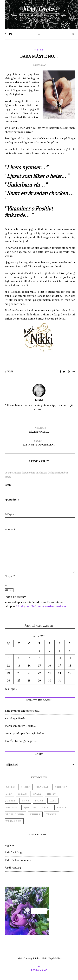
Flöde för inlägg (13, 852)
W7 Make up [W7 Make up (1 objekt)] (13, 821)
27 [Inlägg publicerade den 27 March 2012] (19, 681)
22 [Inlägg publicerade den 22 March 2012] (39, 673)
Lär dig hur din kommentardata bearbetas (41, 606)
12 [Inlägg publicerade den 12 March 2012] (8, 666)
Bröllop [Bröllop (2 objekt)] (61, 787)
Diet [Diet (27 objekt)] (9, 794)
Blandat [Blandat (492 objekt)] (42, 787)
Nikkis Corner (39, 9)
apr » (14, 689)
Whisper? (9, 576)
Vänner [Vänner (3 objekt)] (51, 814)
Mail (20, 958)
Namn (8, 485)
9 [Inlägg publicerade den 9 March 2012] (50, 658)
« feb (6, 689)
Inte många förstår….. (16, 718)
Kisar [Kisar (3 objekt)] (25, 801)
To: (5, 585)
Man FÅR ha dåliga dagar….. (20, 741)
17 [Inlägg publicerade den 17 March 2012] (60, 666)
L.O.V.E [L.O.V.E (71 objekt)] (39, 801)
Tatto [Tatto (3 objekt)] (46, 808)
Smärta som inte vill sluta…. (20, 726)
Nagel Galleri (55, 958)
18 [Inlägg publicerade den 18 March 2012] (70, 666)
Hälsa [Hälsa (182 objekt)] (37, 794)
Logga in (9, 845)
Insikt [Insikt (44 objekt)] (52, 794)
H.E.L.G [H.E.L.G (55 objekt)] (22, 794)
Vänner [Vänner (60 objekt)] (35, 814)
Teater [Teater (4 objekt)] (62, 808)
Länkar (37, 958)
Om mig (28, 958)
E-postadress (12, 500)
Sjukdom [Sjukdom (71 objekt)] (30, 808)
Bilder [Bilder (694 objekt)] (26, 787)
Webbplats (9, 514)
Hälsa (39, 50)
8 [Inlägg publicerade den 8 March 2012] (39, 658)
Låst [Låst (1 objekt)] (53, 801)
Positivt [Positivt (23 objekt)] (12, 808)
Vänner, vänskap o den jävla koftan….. (26, 733)
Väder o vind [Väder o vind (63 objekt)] (15, 814)
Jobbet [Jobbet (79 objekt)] (11, 801)
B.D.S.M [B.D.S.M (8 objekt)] (10, 787)
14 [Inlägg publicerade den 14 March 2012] (29, 666)
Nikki (10, 372)
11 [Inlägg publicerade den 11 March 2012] (70, 658)
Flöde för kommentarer (17, 860)
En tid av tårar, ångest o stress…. (22, 711)
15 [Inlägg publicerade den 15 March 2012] (39, 666)
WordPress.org (12, 868)
